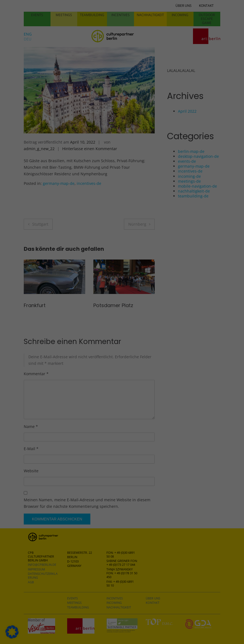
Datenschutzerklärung (88, 100)
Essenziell (141, 19)
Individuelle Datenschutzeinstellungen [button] (122, 156)
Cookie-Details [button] (122, 168)
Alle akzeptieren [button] (73, 123)
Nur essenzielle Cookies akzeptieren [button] (122, 139)
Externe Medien (146, 53)
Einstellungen (40, 111)
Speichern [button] (171, 123)
